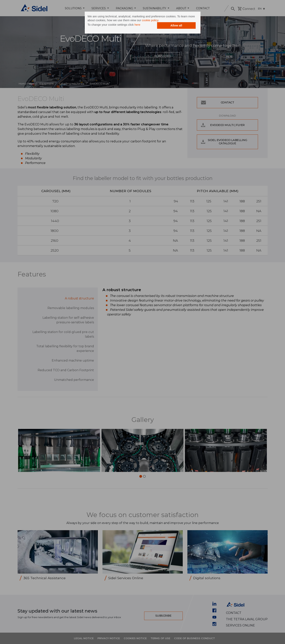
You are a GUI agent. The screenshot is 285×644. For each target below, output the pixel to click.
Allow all (176, 25)
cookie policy (150, 20)
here (137, 25)
